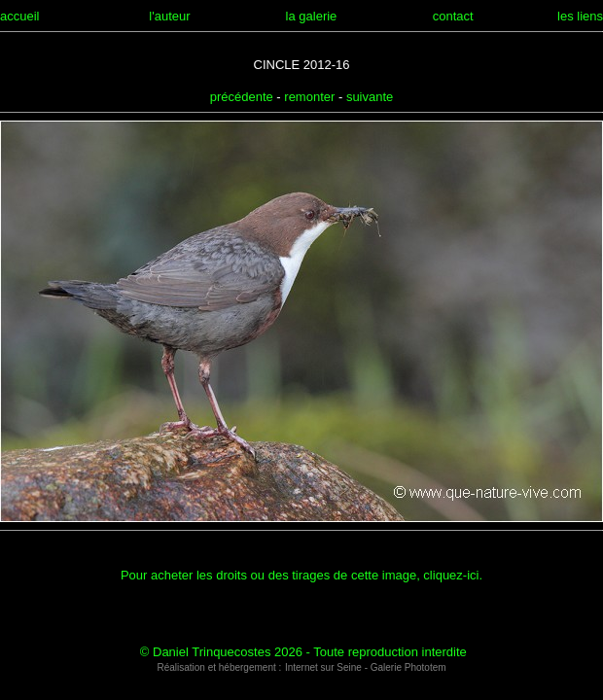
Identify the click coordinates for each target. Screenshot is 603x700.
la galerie (312, 16)
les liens (580, 16)
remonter (309, 97)
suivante (370, 97)
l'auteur (169, 16)
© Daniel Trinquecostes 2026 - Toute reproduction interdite (303, 652)
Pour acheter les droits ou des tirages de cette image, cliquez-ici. (301, 575)
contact (453, 16)
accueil (19, 16)
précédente (242, 97)
